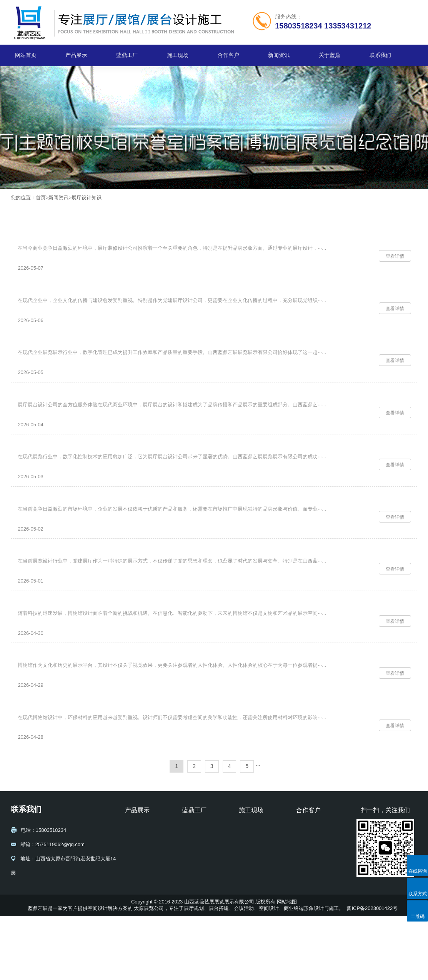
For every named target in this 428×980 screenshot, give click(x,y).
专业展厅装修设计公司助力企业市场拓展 (73, 534)
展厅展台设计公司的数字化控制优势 (67, 475)
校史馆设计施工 (142, 934)
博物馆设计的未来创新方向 (55, 651)
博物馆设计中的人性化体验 (55, 710)
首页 (41, 198)
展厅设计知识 (87, 198)
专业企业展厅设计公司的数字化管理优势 (73, 358)
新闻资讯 (279, 55)
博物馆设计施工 (142, 912)
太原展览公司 (149, 972)
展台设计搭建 (140, 902)
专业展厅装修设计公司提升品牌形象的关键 (76, 241)
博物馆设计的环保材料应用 (55, 768)
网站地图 (287, 966)
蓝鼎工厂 (127, 55)
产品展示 (76, 55)
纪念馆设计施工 (142, 923)
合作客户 (228, 55)
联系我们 (380, 55)
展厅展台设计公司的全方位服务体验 (67, 417)
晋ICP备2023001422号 (372, 972)
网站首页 (26, 55)
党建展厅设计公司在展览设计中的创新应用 (76, 592)
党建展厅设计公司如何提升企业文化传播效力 (79, 300)
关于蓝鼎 (330, 55)
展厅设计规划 (140, 891)
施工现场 (178, 55)
